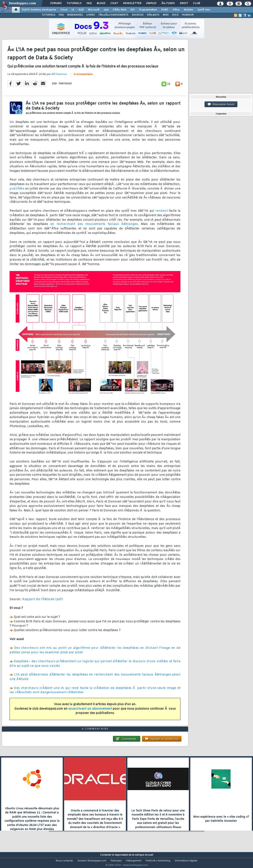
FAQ (89, 3)
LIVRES (91, 15)
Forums (56, 3)
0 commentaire (83, 77)
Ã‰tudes (168, 3)
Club (196, 3)
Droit (184, 3)
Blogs (101, 3)
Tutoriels (74, 3)
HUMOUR (188, 15)
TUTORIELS (48, 15)
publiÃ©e (17, 192)
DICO (175, 15)
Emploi (151, 3)
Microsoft (94, 10)
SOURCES (138, 15)
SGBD (165, 10)
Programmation (148, 10)
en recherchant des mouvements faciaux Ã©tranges (94, 227)
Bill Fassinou (59, 77)
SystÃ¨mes (204, 10)
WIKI (166, 15)
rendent (162, 214)
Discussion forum (221, 104)
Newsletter (132, 3)
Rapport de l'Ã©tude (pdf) (43, 602)
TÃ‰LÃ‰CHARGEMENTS (113, 15)
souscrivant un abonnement (90, 711)
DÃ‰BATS (153, 15)
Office (176, 10)
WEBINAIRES (75, 15)
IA (73, 10)
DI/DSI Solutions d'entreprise (39, 10)
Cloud (64, 10)
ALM (81, 10)
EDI (133, 10)
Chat (114, 3)
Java (106, 10)
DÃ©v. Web (119, 10)
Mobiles (189, 10)
